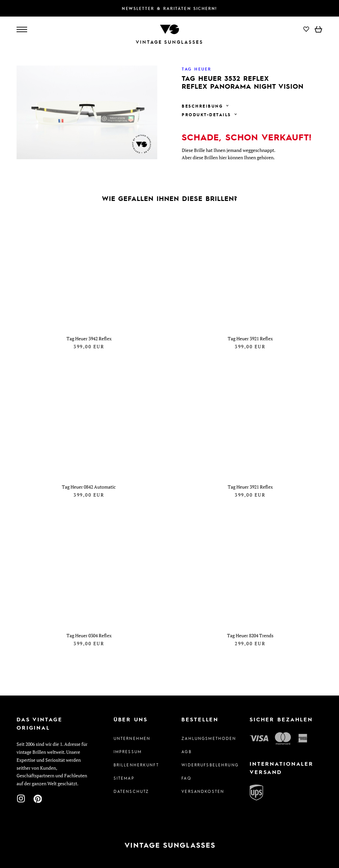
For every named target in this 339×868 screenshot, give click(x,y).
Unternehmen (132, 738)
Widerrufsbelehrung (203, 765)
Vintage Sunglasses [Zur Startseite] (169, 42)
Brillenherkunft (136, 765)
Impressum (128, 751)
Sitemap (124, 778)
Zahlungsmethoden (203, 738)
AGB (186, 751)
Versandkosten (203, 791)
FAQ (186, 778)
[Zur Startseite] (169, 29)
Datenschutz (131, 791)
